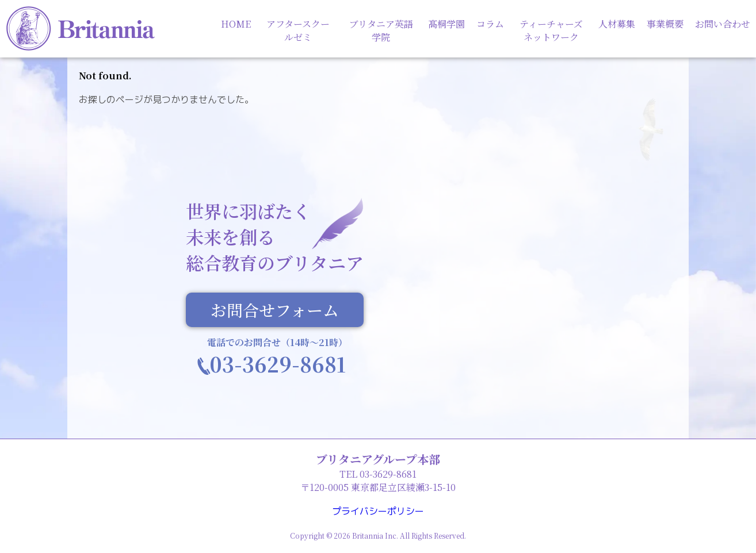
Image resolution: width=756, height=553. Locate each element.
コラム (490, 24)
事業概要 (665, 24)
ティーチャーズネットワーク (551, 30)
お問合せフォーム (275, 310)
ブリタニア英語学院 (381, 30)
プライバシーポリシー (378, 511)
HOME (236, 24)
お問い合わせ (723, 24)
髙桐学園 (446, 24)
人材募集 (617, 24)
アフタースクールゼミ (298, 30)
